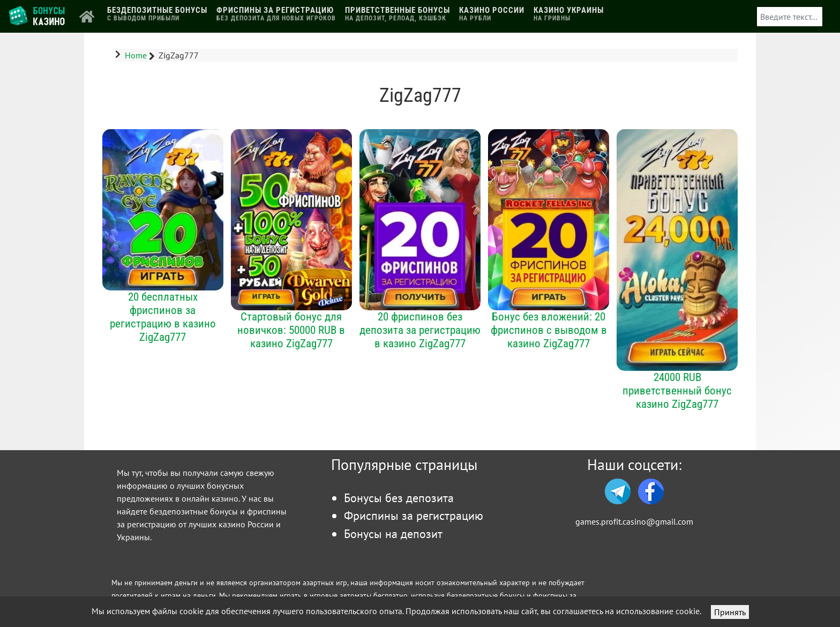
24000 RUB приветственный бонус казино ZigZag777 (677, 390)
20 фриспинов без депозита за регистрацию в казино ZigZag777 (420, 330)
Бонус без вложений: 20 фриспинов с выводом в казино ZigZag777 (549, 330)
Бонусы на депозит (393, 533)
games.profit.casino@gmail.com (634, 521)
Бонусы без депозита (399, 498)
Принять (730, 612)
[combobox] (789, 17)
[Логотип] (38, 16)
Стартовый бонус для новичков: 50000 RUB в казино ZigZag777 (291, 330)
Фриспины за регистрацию (414, 515)
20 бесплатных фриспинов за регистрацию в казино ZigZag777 (163, 317)
